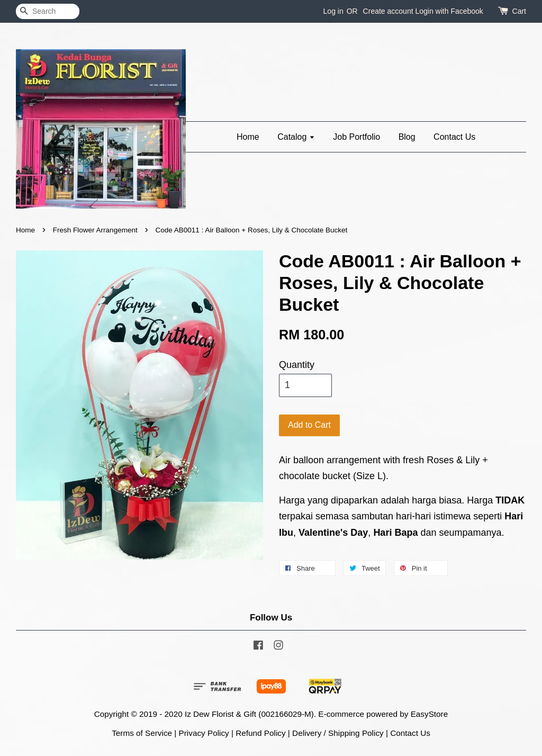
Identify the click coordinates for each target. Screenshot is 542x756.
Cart (519, 11)
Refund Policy (260, 733)
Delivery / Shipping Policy (338, 733)
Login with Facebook (449, 11)
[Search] (48, 11)
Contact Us (454, 137)
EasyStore (430, 714)
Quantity (297, 365)
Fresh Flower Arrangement (95, 230)
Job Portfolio (356, 137)
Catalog (296, 137)
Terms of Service (142, 733)
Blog (407, 137)
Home (248, 137)
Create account (388, 11)
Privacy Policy (204, 733)
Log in (333, 11)
